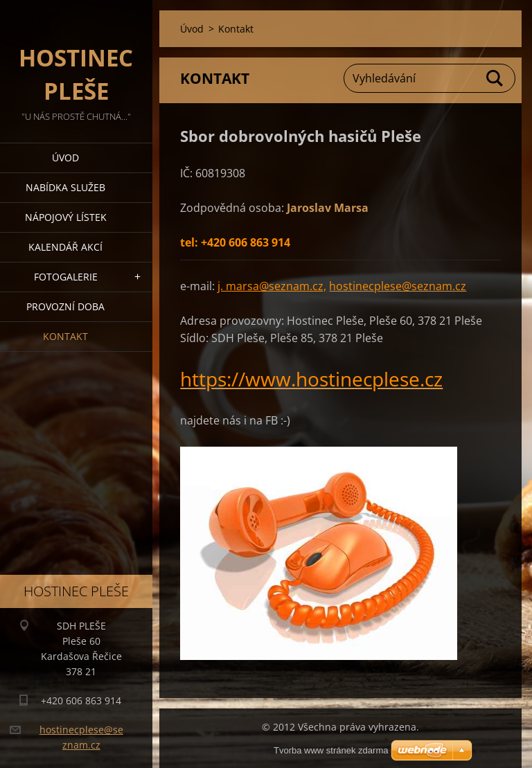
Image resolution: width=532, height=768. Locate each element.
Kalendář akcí (65, 247)
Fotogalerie (66, 277)
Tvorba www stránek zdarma (331, 750)
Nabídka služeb (65, 187)
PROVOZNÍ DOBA (65, 306)
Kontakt (65, 336)
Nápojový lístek (66, 217)
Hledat (495, 78)
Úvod (65, 158)
